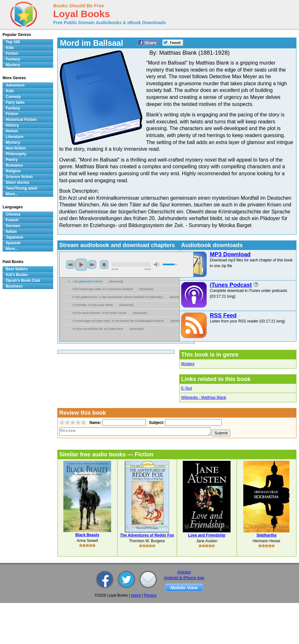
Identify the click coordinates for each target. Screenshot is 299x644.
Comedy (13, 97)
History (12, 125)
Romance (14, 165)
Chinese (13, 214)
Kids (10, 48)
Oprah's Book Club (23, 280)
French (12, 220)
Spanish (13, 243)
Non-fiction (16, 148)
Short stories (18, 183)
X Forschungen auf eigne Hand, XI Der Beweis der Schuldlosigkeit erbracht (118, 321)
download (116, 281)
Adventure (15, 85)
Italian (11, 232)
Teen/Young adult (21, 188)
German (13, 226)
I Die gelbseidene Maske (88, 281)
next (92, 265)
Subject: (156, 423)
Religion (13, 171)
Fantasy (13, 59)
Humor (12, 131)
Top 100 (13, 42)
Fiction (12, 53)
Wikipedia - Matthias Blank (204, 398)
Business (14, 286)
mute (157, 264)
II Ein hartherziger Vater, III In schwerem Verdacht (103, 289)
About (136, 595)
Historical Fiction (21, 120)
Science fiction (19, 177)
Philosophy (16, 154)
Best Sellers (17, 269)
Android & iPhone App (184, 578)
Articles (184, 572)
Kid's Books (17, 275)
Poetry (12, 160)
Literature (14, 137)
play (81, 265)
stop (104, 265)
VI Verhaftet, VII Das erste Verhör (93, 305)
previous (70, 265)
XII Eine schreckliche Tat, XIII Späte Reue (98, 329)
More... (12, 194)
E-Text (187, 388)
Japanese (14, 237)
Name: (95, 423)
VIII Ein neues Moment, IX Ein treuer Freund (99, 313)
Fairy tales (15, 102)
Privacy (150, 595)
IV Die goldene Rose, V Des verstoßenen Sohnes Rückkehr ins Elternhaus (118, 297)
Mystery (188, 364)
